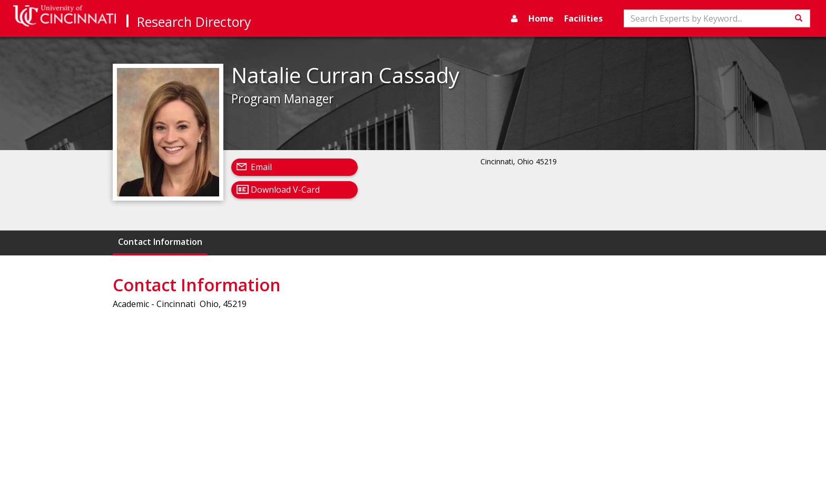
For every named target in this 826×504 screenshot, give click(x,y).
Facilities (583, 18)
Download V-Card (285, 190)
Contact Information (160, 242)
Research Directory (194, 22)
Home (541, 18)
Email (261, 167)
